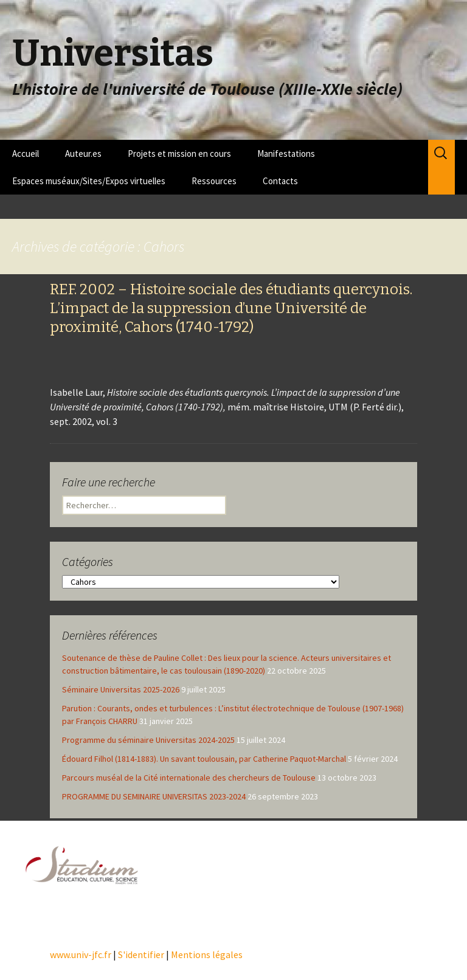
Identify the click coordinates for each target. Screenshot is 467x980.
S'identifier (141, 954)
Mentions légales (207, 954)
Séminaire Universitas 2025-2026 (121, 689)
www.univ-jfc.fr (81, 954)
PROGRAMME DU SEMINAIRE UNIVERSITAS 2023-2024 (154, 796)
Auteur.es (83, 154)
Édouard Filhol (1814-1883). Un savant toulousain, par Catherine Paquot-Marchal (204, 759)
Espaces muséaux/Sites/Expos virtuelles (89, 181)
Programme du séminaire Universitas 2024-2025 (148, 740)
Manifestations (286, 154)
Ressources (214, 181)
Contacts (280, 181)
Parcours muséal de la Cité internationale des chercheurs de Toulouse (189, 778)
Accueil (26, 154)
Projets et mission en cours (179, 154)
